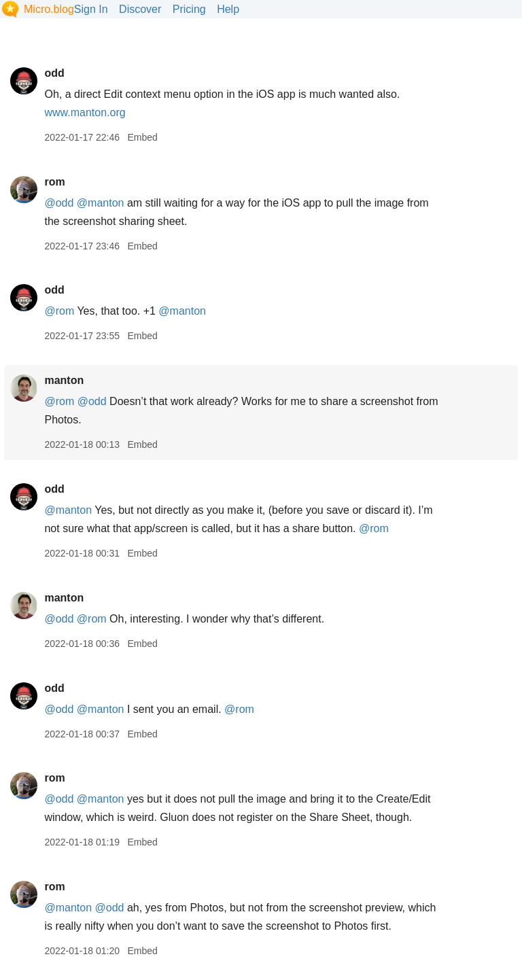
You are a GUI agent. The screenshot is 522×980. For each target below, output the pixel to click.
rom (54, 182)
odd (54, 73)
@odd (59, 203)
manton (64, 380)
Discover (140, 9)
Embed (142, 137)
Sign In (91, 9)
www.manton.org (85, 112)
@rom (59, 311)
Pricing (189, 9)
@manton (101, 203)
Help (228, 9)
